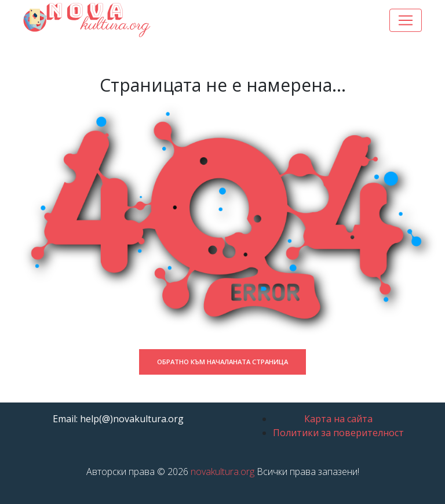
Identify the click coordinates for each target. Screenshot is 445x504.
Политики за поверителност (338, 433)
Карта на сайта (338, 419)
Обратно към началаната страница (222, 362)
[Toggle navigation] (406, 20)
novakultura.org (222, 472)
